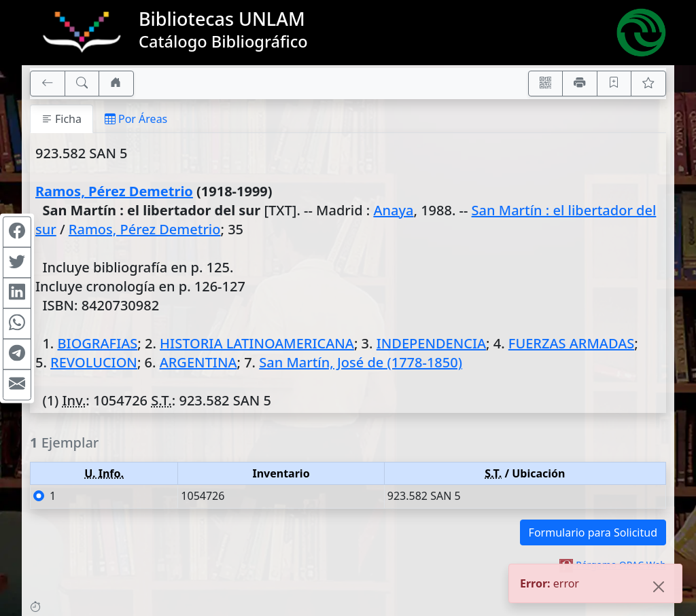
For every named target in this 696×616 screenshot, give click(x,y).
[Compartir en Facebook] (17, 232)
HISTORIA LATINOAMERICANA (257, 343)
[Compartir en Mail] (17, 384)
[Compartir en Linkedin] (17, 293)
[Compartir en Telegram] (17, 354)
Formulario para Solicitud (593, 532)
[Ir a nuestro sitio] (116, 84)
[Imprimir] (580, 84)
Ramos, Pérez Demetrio (114, 191)
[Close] (659, 588)
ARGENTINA (198, 362)
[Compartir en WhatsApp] (17, 323)
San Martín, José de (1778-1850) (361, 362)
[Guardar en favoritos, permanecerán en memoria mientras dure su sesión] (614, 84)
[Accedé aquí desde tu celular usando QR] (546, 84)
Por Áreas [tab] (136, 119)
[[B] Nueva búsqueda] (82, 84)
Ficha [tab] (62, 119)
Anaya (393, 210)
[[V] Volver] (48, 84)
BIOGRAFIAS (97, 343)
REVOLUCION (94, 362)
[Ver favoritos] (648, 84)
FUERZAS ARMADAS (571, 343)
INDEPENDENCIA (431, 343)
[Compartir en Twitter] (17, 262)
